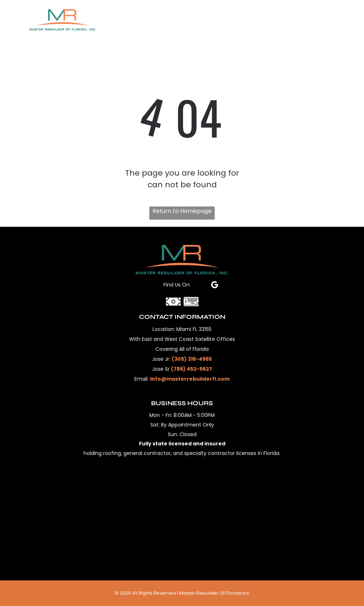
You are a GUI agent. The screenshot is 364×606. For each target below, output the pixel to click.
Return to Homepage (182, 211)
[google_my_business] (215, 286)
